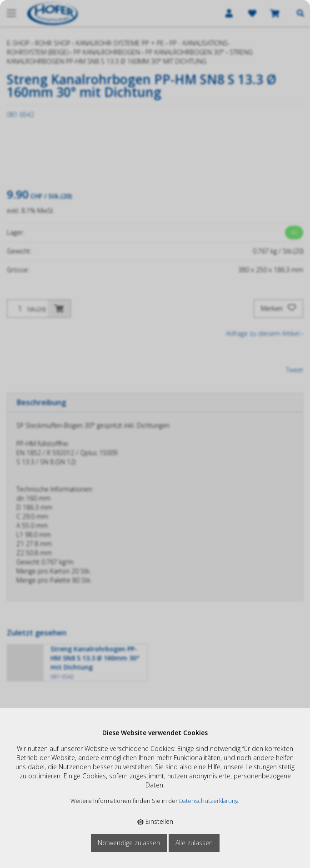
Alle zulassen (194, 843)
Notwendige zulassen (129, 843)
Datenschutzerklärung (209, 801)
